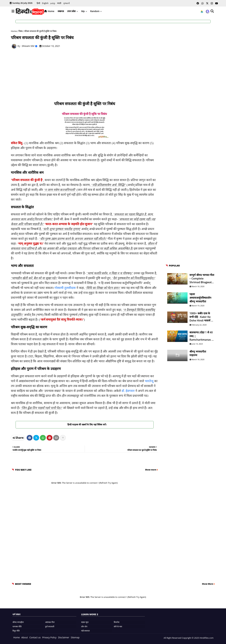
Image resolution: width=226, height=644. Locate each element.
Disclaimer (64, 637)
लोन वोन (84, 627)
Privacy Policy (49, 637)
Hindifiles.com (206, 638)
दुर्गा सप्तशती (50, 627)
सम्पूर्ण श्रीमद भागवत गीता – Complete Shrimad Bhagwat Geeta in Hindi (202, 279)
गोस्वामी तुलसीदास (65, 288)
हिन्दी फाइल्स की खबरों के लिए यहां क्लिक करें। (85, 424)
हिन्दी (38, 3)
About (25, 637)
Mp (83, 11)
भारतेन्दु (149, 381)
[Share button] (63, 438)
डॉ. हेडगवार (128, 391)
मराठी (59, 3)
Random (95, 11)
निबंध (21, 31)
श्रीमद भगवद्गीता (18, 622)
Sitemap (75, 637)
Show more (151, 470)
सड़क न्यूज (85, 622)
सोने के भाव (118, 627)
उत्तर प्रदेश (72, 11)
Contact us (35, 637)
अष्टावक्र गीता (50, 622)
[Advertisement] (86, 75)
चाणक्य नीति (17, 627)
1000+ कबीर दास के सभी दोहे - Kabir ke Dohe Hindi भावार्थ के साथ (201, 317)
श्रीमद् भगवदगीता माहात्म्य (198, 353)
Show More (208, 584)
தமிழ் (53, 3)
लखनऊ (61, 11)
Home (51, 11)
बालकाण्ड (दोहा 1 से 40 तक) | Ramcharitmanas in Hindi (202, 336)
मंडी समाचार (85, 631)
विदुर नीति (16, 631)
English (45, 3)
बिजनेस (117, 622)
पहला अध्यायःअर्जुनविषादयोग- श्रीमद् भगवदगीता (201, 298)
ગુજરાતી (66, 3)
